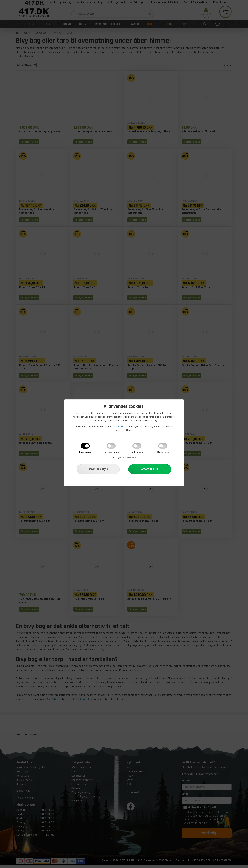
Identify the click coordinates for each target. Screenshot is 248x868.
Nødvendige (85, 452)
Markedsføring (111, 452)
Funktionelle (137, 452)
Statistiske (163, 452)
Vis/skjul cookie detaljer (124, 458)
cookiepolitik (119, 427)
